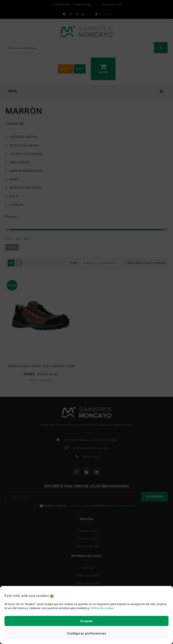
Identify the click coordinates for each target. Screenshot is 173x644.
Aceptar (87, 621)
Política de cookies (102, 608)
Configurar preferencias (87, 633)
